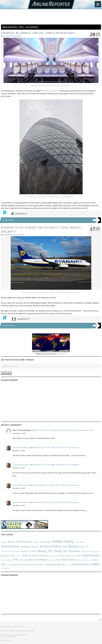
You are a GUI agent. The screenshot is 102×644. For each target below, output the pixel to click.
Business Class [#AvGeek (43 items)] (8, 556)
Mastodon (31, 631)
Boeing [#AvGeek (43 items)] (73, 546)
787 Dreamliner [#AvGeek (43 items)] (24, 542)
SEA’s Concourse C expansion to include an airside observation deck (64, 430)
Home (2, 627)
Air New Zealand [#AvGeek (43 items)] (79, 542)
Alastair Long (13, 36)
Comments (19, 214)
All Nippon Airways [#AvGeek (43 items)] (29, 547)
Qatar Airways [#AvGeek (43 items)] (86, 560)
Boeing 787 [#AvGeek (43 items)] (45, 551)
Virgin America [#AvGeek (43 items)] (5, 568)
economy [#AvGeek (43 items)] (53, 556)
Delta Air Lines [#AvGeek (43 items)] (30, 555)
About (8, 627)
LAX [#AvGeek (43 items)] (22, 560)
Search (15, 627)
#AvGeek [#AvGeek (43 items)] (4, 542)
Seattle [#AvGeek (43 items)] (9, 565)
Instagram (21, 631)
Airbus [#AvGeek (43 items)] (36, 542)
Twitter (3, 631)
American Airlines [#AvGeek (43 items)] (50, 546)
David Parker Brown (21, 447)
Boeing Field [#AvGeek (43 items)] (85, 551)
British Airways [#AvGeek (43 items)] (95, 551)
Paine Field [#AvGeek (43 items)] (67, 560)
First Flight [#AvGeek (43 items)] (77, 556)
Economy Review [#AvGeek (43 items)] (64, 556)
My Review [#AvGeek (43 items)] (52, 560)
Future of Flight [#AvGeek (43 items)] (6, 560)
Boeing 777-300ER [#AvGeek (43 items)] (29, 551)
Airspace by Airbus (50, 91)
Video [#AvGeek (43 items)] (95, 564)
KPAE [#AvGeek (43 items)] (15, 560)
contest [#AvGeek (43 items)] (18, 556)
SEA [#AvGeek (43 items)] (3, 564)
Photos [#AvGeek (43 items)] (78, 560)
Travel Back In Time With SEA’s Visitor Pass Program (56, 447)
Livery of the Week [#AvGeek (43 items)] (36, 560)
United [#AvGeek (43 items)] (68, 565)
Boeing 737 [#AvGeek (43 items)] (84, 547)
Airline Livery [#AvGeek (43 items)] (63, 541)
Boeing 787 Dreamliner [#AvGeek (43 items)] (67, 551)
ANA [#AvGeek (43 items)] (65, 547)
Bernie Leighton (14, 235)
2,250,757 (62, 354)
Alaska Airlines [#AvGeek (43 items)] (10, 546)
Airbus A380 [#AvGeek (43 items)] (46, 542)
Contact (22, 627)
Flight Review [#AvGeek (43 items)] (91, 555)
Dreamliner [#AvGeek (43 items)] (44, 556)
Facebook (12, 631)
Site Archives (5, 641)
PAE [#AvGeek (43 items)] (58, 560)
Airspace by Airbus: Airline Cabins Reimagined (38, 33)
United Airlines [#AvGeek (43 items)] (80, 564)
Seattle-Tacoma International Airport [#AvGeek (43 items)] (28, 565)
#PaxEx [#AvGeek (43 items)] (11, 542)
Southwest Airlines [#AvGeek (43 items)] (55, 564)
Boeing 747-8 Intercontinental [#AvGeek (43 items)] (10, 551)
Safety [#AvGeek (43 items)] (95, 560)
